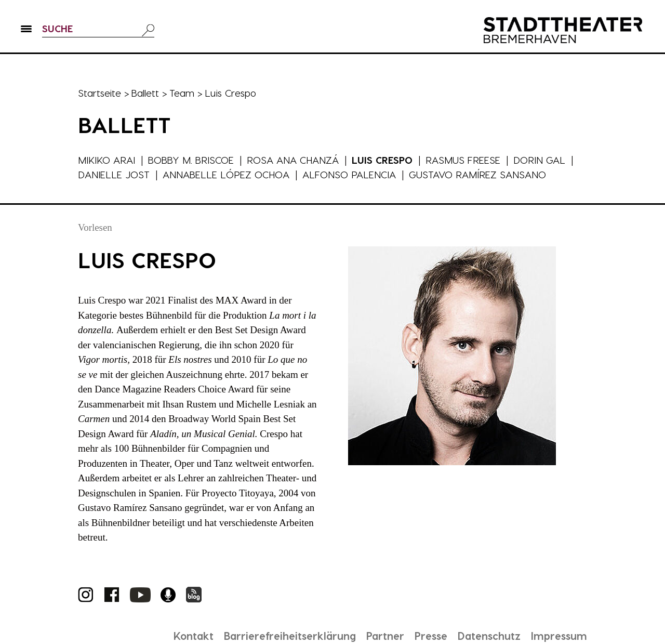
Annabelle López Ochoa (227, 174)
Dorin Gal (542, 160)
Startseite (100, 93)
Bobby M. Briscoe (192, 160)
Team (183, 93)
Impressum (558, 636)
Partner (382, 636)
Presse (428, 636)
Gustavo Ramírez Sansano (478, 174)
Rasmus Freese (465, 160)
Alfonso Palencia (350, 174)
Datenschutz (488, 636)
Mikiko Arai (107, 160)
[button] (26, 32)
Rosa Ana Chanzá (295, 160)
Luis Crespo (385, 160)
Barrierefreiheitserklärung (285, 636)
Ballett (146, 93)
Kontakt (188, 636)
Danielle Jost (114, 174)
